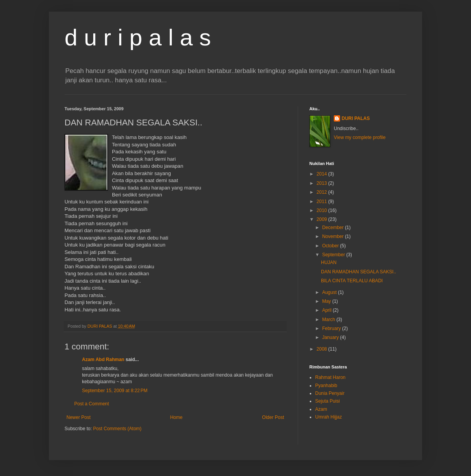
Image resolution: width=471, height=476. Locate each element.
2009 (323, 219)
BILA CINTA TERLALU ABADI (352, 281)
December (334, 228)
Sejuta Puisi (327, 401)
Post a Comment (92, 404)
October (331, 246)
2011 (323, 202)
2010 (323, 210)
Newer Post (78, 417)
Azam (321, 409)
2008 (323, 349)
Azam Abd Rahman (103, 360)
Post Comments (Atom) (117, 429)
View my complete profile (360, 137)
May (327, 301)
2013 (323, 183)
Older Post (273, 417)
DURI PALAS (356, 118)
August (330, 292)
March (329, 320)
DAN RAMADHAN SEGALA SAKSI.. (358, 272)
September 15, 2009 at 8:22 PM (115, 391)
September (334, 255)
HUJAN (329, 262)
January (331, 337)
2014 (323, 174)
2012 (323, 192)
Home (176, 417)
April (327, 310)
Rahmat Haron (330, 377)
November (334, 236)
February (332, 328)
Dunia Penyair (330, 393)
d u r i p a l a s (138, 37)
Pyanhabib (326, 386)
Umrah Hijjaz (329, 417)
